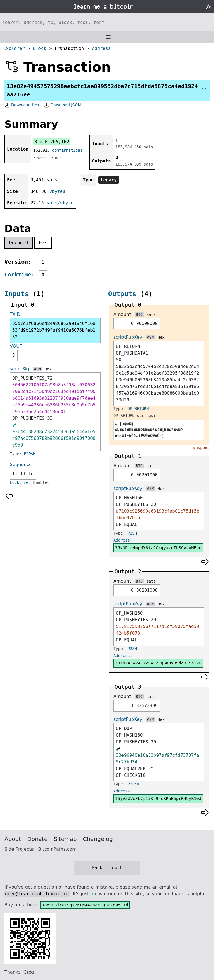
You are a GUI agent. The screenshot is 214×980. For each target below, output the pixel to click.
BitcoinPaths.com (57, 849)
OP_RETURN (138, 409)
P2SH (132, 533)
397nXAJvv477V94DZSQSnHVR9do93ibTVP (158, 663)
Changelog (98, 839)
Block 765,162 (52, 142)
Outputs (122, 294)
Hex (43, 243)
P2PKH (30, 454)
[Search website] (107, 22)
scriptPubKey (128, 337)
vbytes (57, 191)
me (94, 894)
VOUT (16, 346)
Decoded (19, 243)
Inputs (17, 294)
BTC (139, 314)
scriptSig (19, 369)
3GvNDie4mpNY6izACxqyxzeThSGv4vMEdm (158, 548)
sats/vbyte (60, 203)
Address (101, 48)
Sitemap (65, 839)
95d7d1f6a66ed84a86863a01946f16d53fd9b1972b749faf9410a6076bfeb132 (54, 330)
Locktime (18, 275)
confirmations (67, 150)
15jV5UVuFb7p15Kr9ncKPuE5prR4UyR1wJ (158, 799)
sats (151, 314)
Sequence (21, 464)
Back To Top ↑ (107, 868)
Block (40, 48)
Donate (37, 839)
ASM (37, 369)
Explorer (14, 48)
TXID (15, 314)
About (13, 839)
